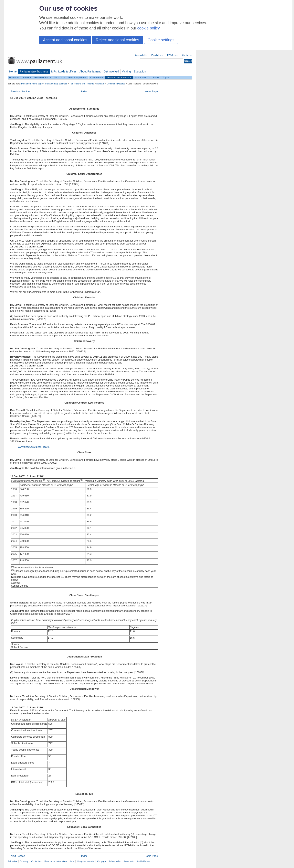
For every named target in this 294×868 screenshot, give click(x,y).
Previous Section (20, 91)
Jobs (72, 861)
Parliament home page (32, 84)
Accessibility (141, 55)
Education (140, 71)
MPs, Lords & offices (64, 71)
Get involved (111, 71)
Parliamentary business (34, 71)
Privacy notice (115, 861)
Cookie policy (129, 861)
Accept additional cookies (65, 40)
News (156, 77)
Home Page (151, 91)
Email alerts (157, 55)
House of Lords (43, 77)
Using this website (86, 861)
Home (13, 71)
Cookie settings (161, 40)
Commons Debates (116, 84)
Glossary (24, 861)
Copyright (102, 861)
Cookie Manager (144, 861)
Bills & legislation (78, 77)
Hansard (100, 84)
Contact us (187, 55)
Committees (97, 77)
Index (84, 91)
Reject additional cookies (117, 40)
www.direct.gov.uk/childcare (33, 447)
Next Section (18, 856)
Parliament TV (142, 77)
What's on (60, 77)
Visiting (126, 71)
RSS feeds (172, 55)
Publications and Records (82, 84)
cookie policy (148, 28)
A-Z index (12, 861)
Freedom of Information (55, 861)
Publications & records (119, 77)
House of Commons (20, 77)
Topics (166, 77)
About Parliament (90, 71)
